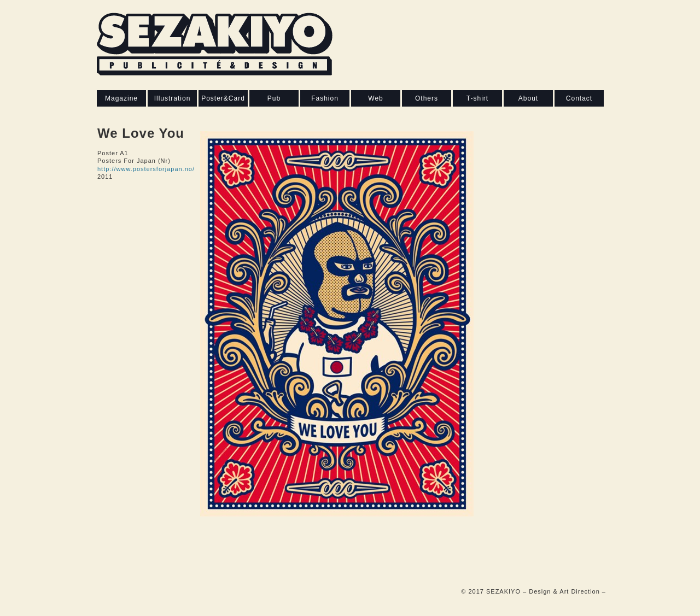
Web (375, 98)
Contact (579, 98)
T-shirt (477, 98)
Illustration (173, 98)
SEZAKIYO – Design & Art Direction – (546, 591)
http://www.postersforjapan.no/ (146, 169)
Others (427, 98)
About (528, 98)
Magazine (121, 98)
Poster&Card (223, 98)
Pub (274, 98)
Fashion (325, 98)
